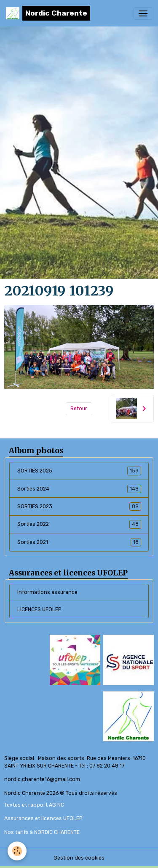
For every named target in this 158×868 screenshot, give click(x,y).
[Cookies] (17, 851)
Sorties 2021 (79, 542)
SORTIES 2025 (79, 471)
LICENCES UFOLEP (39, 609)
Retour (79, 409)
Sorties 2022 (79, 524)
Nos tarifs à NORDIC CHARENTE (42, 832)
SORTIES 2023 (79, 507)
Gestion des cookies (79, 858)
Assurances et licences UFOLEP (43, 818)
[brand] (48, 13)
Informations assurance (47, 592)
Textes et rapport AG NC (34, 805)
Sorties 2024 (79, 489)
